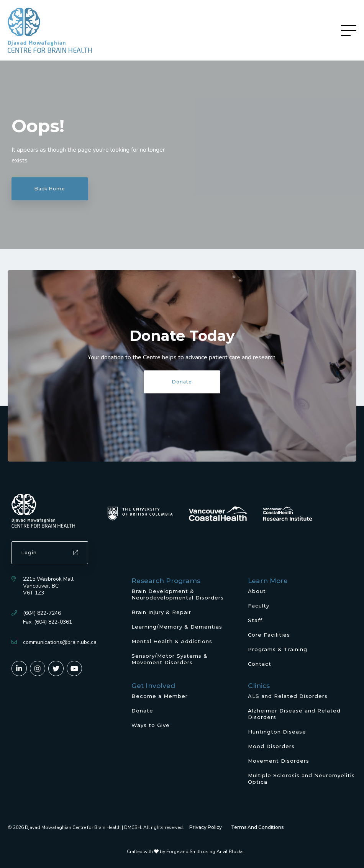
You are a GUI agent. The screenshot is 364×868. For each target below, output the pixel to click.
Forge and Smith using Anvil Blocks (205, 852)
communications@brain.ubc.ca (60, 642)
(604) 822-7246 (42, 613)
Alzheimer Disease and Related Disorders (294, 714)
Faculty (259, 606)
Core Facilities (269, 635)
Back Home (50, 189)
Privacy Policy (206, 827)
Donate (182, 382)
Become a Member (160, 696)
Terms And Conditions (257, 827)
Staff (255, 620)
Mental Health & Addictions (172, 641)
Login (50, 553)
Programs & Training (278, 649)
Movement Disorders (279, 761)
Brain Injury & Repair (161, 612)
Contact (260, 664)
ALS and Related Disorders (288, 696)
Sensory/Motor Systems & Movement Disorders (170, 659)
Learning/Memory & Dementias (177, 627)
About (257, 591)
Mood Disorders (271, 746)
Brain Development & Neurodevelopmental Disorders (178, 594)
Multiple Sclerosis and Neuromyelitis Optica (301, 779)
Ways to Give (151, 725)
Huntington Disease (277, 732)
